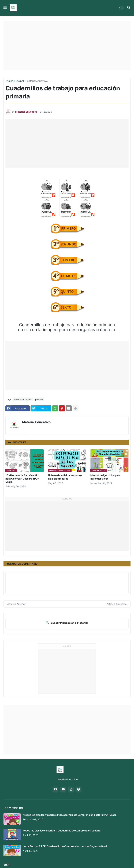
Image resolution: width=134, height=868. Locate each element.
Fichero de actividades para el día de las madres (65, 477)
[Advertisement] (67, 45)
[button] (5, 8)
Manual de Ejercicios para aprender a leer (105, 477)
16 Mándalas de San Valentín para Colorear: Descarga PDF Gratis (22, 478)
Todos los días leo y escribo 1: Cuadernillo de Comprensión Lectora (62, 831)
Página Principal (15, 81)
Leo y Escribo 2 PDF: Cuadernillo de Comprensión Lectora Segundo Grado (66, 846)
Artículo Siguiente (117, 604)
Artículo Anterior (16, 604)
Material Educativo (36, 422)
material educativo (37, 81)
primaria (39, 399)
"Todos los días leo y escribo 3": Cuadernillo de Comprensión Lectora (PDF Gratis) (70, 815)
